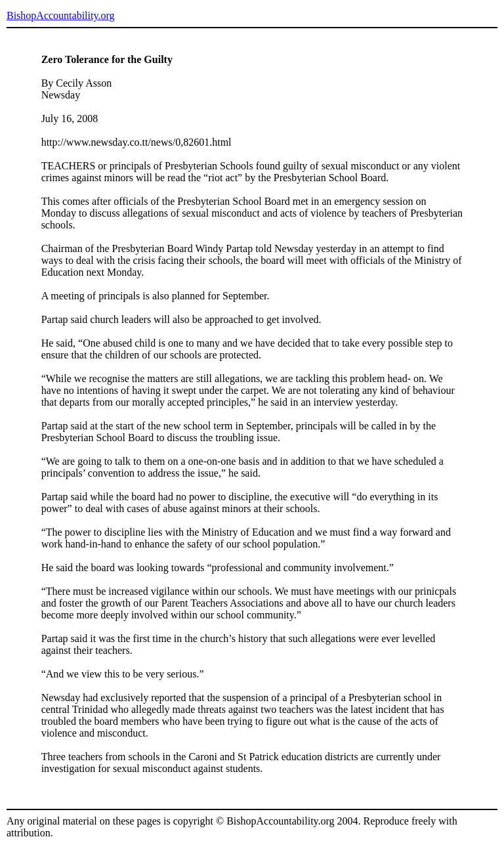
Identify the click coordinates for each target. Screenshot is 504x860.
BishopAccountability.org (60, 15)
